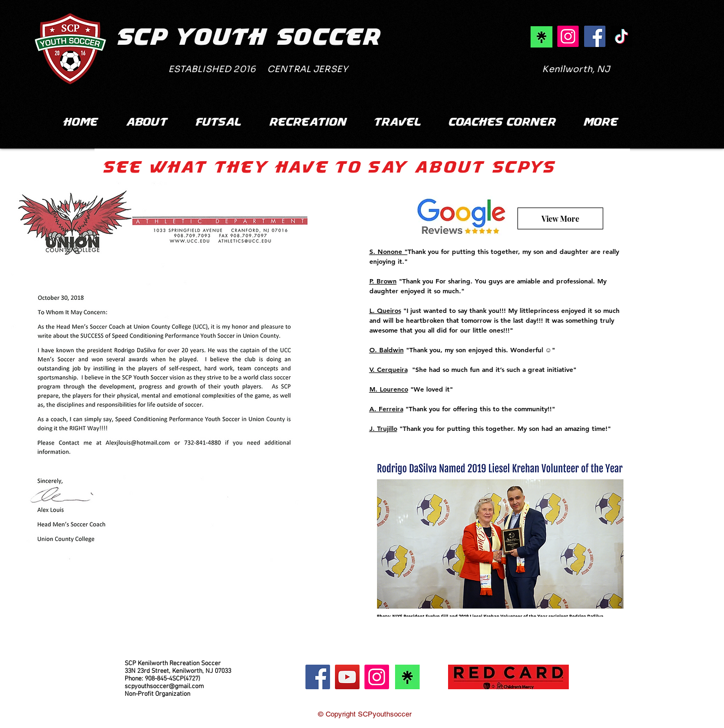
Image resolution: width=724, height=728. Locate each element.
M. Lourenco (389, 389)
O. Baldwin (387, 350)
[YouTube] (347, 677)
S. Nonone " (389, 251)
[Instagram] (377, 677)
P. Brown (383, 281)
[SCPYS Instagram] (568, 36)
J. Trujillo (383, 428)
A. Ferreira (386, 409)
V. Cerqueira (389, 369)
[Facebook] (318, 677)
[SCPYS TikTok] (622, 36)
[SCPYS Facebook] (595, 36)
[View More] (560, 218)
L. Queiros (385, 310)
